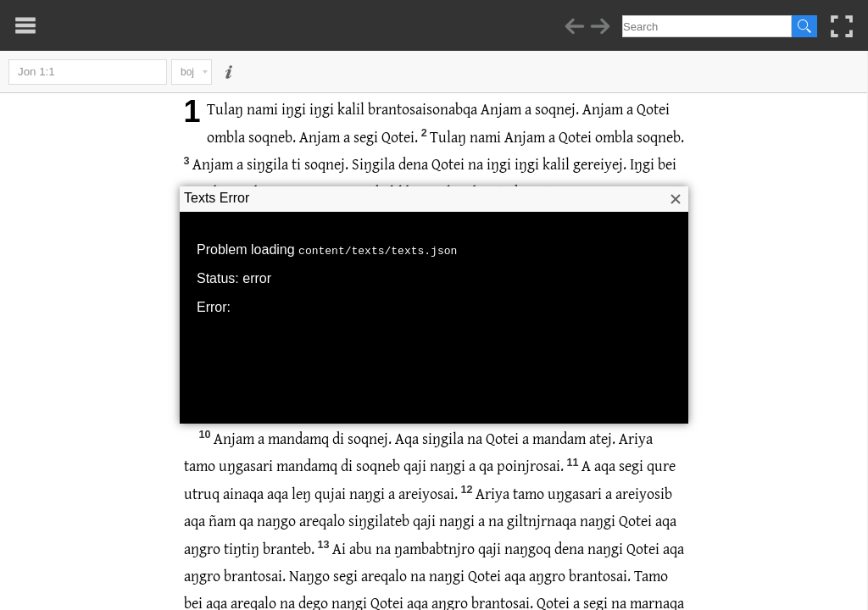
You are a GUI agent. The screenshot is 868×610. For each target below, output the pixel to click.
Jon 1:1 (88, 72)
